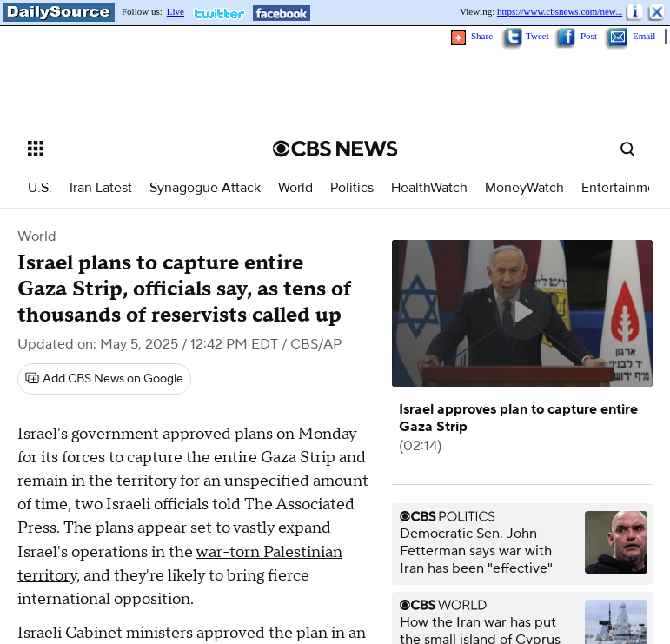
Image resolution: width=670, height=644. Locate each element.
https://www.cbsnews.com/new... (560, 11)
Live (176, 11)
